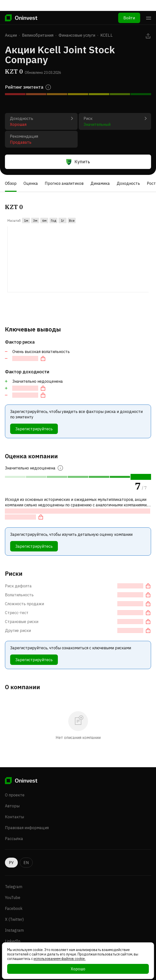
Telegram (14, 887)
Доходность (128, 183)
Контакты (14, 817)
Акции (11, 35)
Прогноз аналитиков (64, 183)
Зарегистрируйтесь (34, 429)
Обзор (11, 183)
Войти (129, 7)
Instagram (14, 930)
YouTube (13, 898)
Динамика (100, 183)
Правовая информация (27, 828)
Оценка (31, 183)
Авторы (12, 806)
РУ (11, 863)
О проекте (15, 795)
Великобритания (38, 35)
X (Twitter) (14, 919)
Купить (78, 162)
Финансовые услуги (77, 35)
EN (26, 863)
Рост (151, 183)
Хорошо (78, 969)
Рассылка (14, 839)
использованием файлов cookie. (60, 959)
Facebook (14, 908)
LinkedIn (13, 941)
